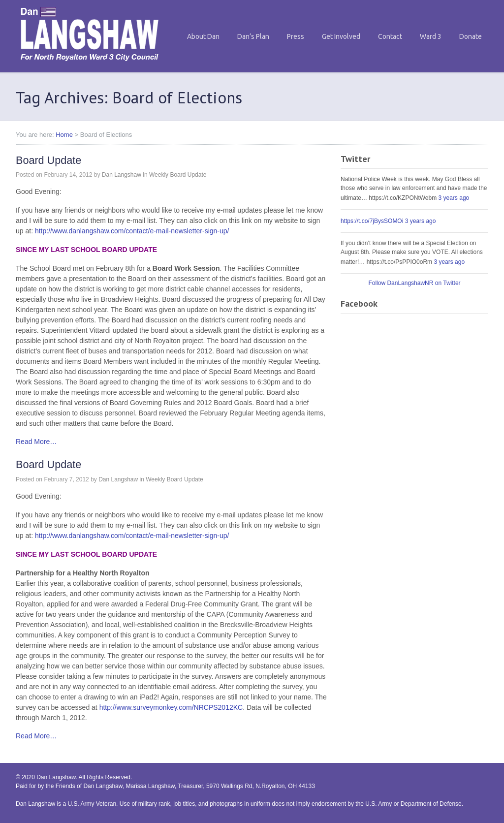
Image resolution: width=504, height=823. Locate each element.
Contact (390, 36)
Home (64, 135)
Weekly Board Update (178, 175)
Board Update (48, 160)
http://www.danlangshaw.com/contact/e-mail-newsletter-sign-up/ (132, 231)
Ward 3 (431, 36)
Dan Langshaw (122, 175)
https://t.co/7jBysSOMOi (372, 221)
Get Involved (341, 36)
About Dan (203, 36)
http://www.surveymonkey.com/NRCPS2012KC (171, 707)
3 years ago (454, 198)
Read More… (36, 442)
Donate (471, 36)
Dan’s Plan (253, 36)
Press (296, 36)
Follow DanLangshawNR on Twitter (414, 283)
